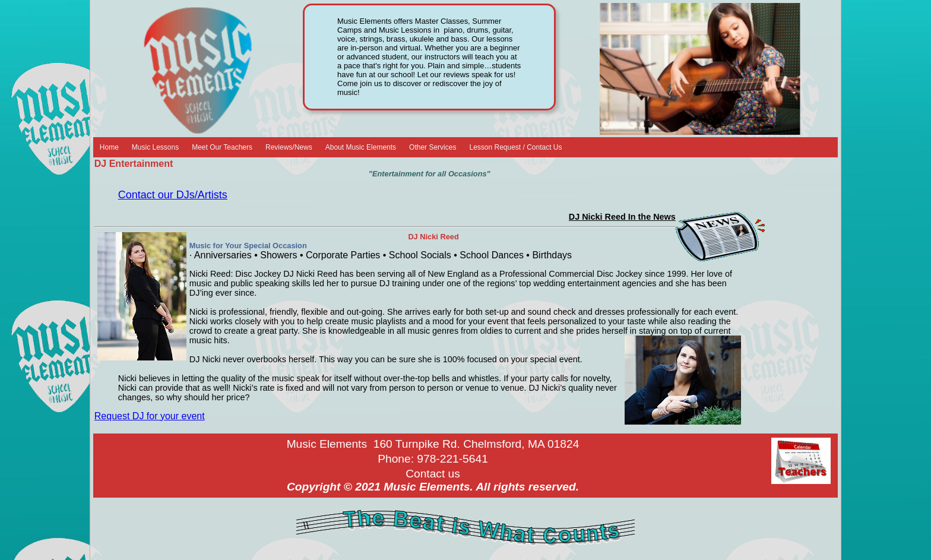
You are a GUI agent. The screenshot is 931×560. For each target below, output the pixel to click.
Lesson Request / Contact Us (515, 147)
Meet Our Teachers (222, 147)
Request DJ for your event (150, 416)
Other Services (433, 147)
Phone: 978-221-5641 (433, 459)
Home (109, 147)
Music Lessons (155, 147)
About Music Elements (361, 147)
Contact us (433, 474)
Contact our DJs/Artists (173, 195)
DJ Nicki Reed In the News (622, 217)
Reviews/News (289, 147)
